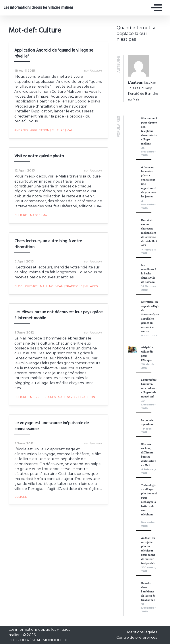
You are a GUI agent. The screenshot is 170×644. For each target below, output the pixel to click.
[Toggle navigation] (155, 8)
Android (21, 125)
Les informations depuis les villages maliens (36, 8)
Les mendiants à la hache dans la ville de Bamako (149, 273)
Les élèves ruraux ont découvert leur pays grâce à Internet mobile (58, 310)
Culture (57, 125)
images (34, 210)
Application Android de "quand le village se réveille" (54, 53)
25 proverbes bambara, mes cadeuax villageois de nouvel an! (149, 388)
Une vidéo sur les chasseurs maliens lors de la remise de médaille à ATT (149, 233)
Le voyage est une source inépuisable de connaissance (51, 416)
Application (39, 125)
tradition (86, 387)
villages (90, 281)
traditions (73, 281)
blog (18, 281)
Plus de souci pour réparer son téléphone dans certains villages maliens (149, 131)
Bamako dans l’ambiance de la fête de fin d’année (148, 591)
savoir (71, 387)
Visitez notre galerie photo (39, 151)
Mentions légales (142, 632)
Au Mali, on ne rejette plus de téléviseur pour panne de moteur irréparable (148, 550)
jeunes (49, 387)
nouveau (55, 281)
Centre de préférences (137, 637)
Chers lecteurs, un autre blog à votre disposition (48, 239)
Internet (35, 387)
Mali (69, 125)
